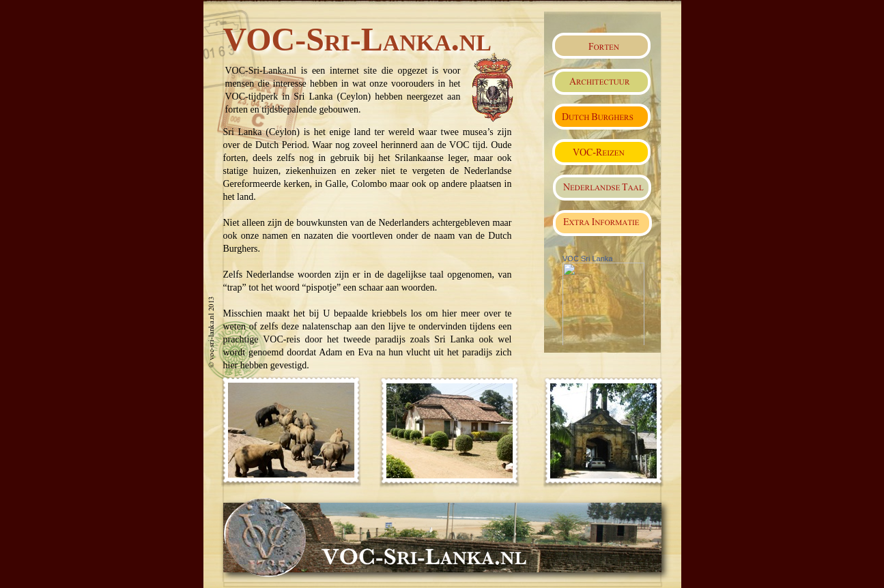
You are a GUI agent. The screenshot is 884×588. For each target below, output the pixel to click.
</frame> (612, 300)
